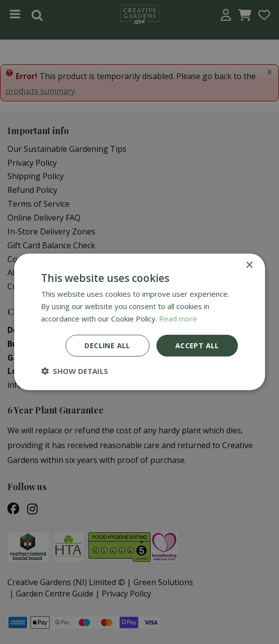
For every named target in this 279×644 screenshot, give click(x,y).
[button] (75, 371)
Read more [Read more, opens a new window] (178, 319)
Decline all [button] (107, 345)
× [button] (249, 265)
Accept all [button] (197, 345)
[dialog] (139, 322)
